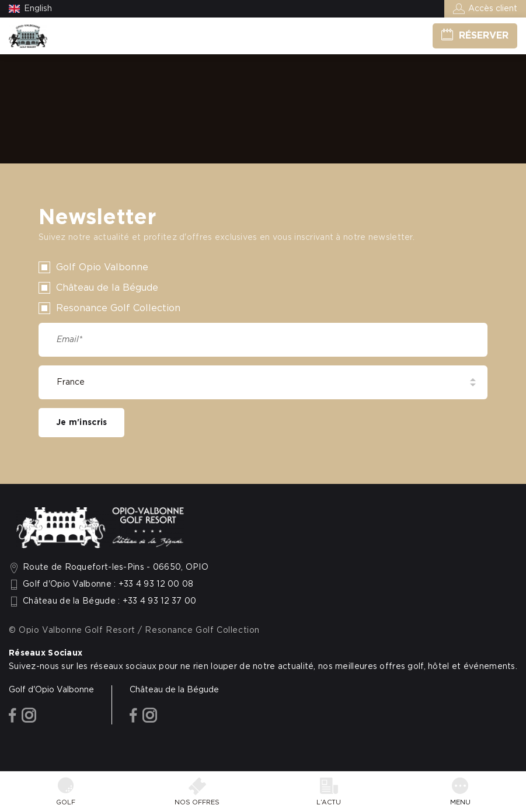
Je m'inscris (81, 423)
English (38, 9)
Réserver (484, 36)
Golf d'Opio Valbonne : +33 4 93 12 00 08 (108, 584)
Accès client (493, 9)
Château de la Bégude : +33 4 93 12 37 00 (110, 601)
